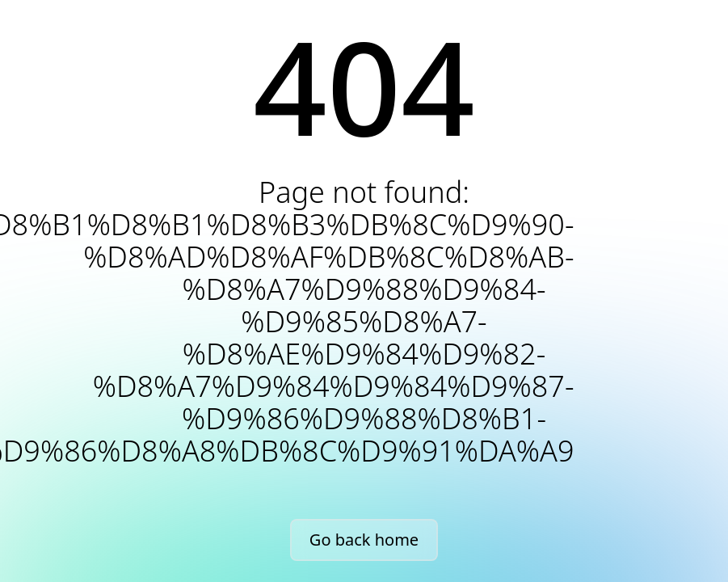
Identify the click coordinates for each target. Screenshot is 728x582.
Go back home (364, 540)
